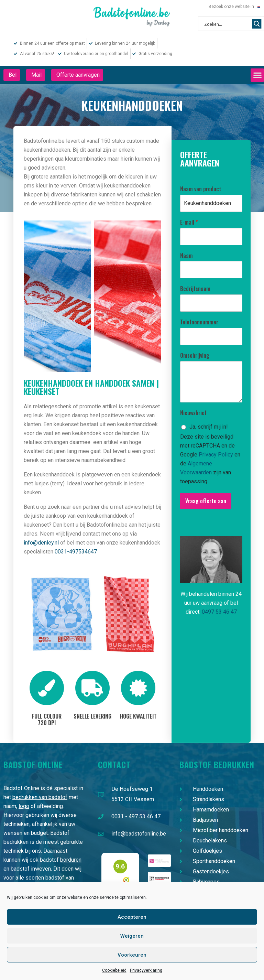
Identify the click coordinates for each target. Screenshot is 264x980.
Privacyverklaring (146, 970)
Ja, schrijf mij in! (209, 427)
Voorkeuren (132, 955)
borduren (71, 860)
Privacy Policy (216, 455)
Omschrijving (195, 356)
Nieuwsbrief (193, 413)
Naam (186, 256)
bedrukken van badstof (40, 797)
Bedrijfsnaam (195, 289)
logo (24, 806)
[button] (257, 75)
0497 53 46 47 (219, 612)
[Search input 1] (227, 24)
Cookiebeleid (114, 970)
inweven (41, 869)
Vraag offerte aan (206, 501)
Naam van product (201, 189)
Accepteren (132, 917)
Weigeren (132, 936)
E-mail (189, 222)
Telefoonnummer (199, 322)
